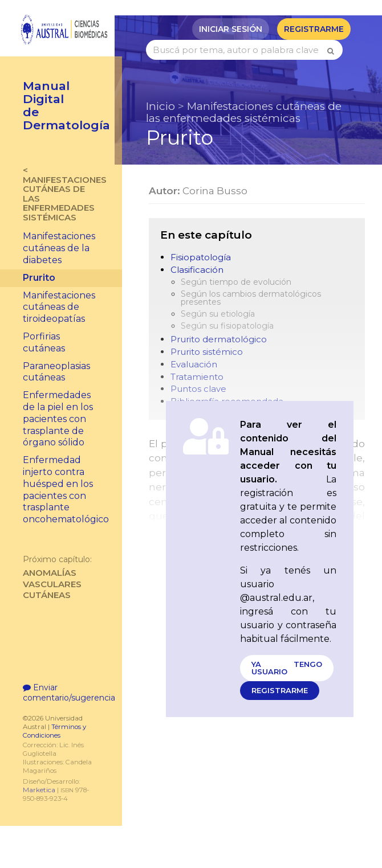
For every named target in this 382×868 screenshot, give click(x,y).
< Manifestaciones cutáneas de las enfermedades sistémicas (61, 194)
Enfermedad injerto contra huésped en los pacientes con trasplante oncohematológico (66, 490)
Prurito (39, 278)
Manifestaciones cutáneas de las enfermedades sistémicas (244, 112)
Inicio (160, 106)
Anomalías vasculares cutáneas (61, 577)
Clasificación (197, 270)
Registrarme (314, 29)
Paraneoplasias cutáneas (56, 372)
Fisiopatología (201, 258)
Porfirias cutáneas (44, 342)
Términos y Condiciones (54, 744)
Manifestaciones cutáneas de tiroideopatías (59, 307)
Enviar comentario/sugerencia (61, 705)
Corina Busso (215, 191)
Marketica (39, 803)
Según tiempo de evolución (236, 282)
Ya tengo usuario (287, 668)
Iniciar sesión (231, 29)
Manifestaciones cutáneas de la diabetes (59, 248)
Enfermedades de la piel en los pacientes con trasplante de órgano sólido (58, 419)
